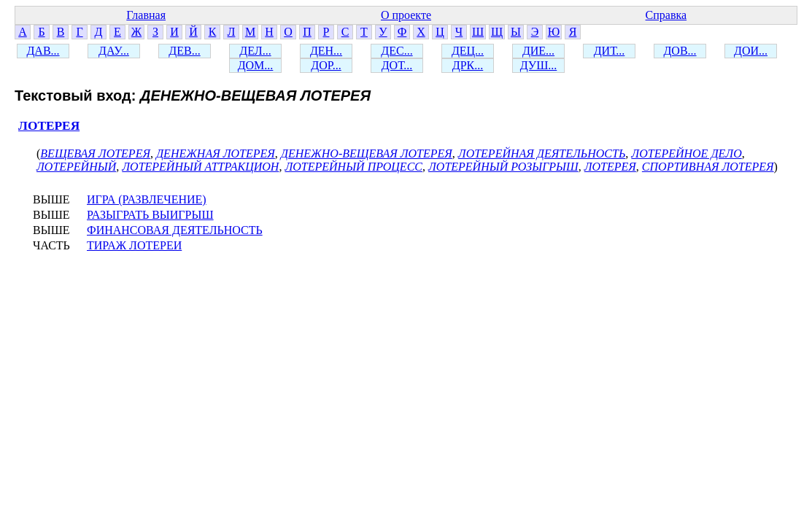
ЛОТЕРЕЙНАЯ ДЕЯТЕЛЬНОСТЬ (542, 153)
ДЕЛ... (255, 51)
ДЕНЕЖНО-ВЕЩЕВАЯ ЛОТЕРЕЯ (367, 153)
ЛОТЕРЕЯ (49, 126)
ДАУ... (114, 51)
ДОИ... (751, 51)
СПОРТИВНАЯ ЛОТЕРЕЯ (708, 167)
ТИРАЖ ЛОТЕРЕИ (134, 245)
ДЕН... (326, 51)
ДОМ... (256, 65)
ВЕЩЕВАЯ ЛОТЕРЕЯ (95, 153)
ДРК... (468, 65)
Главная (146, 15)
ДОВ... (680, 51)
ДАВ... (43, 51)
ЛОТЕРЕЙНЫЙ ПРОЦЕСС (353, 167)
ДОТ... (397, 65)
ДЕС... (397, 51)
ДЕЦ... (468, 51)
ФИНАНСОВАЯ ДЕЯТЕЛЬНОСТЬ (175, 230)
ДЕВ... (184, 51)
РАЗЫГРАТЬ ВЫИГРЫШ (150, 215)
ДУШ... (539, 65)
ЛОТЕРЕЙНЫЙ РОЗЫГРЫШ (503, 167)
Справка (666, 15)
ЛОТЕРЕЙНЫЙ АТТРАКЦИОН (200, 167)
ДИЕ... (538, 51)
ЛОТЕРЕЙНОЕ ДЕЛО (686, 153)
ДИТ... (610, 51)
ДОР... (326, 65)
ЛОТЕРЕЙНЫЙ (76, 167)
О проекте (406, 15)
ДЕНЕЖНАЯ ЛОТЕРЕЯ (216, 153)
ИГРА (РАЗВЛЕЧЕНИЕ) (147, 199)
